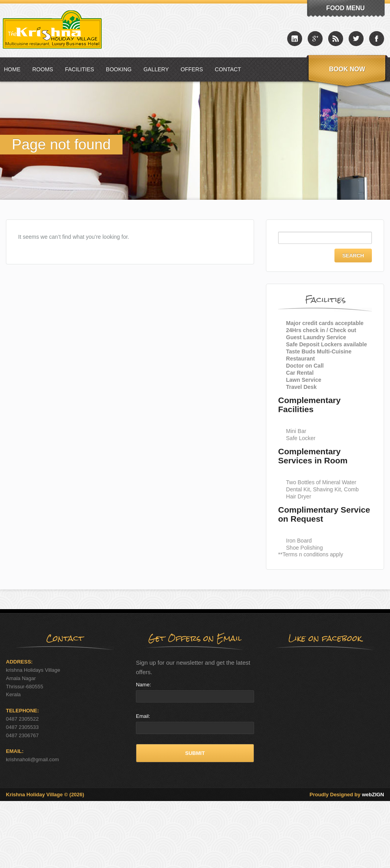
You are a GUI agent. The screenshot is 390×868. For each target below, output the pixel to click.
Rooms (43, 69)
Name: (143, 685)
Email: (143, 716)
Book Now (347, 69)
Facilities (80, 69)
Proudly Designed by (347, 795)
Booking (119, 69)
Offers (192, 69)
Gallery (156, 69)
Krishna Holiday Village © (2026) (45, 795)
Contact (228, 69)
